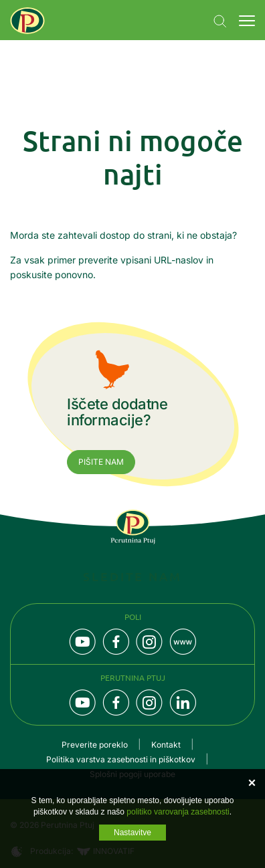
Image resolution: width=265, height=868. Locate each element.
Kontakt (166, 745)
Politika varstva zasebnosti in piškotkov (121, 759)
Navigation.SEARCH (220, 21)
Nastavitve (132, 833)
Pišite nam (101, 462)
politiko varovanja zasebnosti (178, 812)
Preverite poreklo (95, 745)
